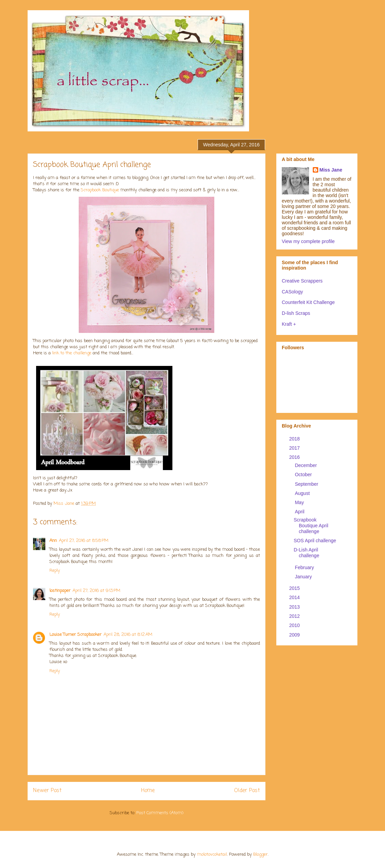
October (304, 475)
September (307, 484)
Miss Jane (331, 170)
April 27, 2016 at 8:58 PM (84, 541)
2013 (295, 607)
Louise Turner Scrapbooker (75, 635)
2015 (295, 588)
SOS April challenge (315, 541)
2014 (295, 597)
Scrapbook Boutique (101, 190)
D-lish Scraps (296, 313)
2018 (295, 439)
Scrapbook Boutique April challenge (311, 526)
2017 (295, 448)
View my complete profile (308, 241)
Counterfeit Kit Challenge (308, 302)
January (304, 577)
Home (148, 791)
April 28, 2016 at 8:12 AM (128, 635)
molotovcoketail (212, 855)
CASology (292, 292)
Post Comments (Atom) (160, 813)
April (300, 512)
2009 (295, 635)
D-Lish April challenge (306, 553)
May (300, 502)
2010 (295, 625)
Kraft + (289, 324)
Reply (55, 571)
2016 (295, 457)
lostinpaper (60, 591)
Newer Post (47, 791)
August (303, 493)
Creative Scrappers (302, 281)
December (306, 465)
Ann (53, 541)
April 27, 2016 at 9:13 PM (96, 591)
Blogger (260, 855)
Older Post (247, 791)
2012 (295, 616)
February (305, 567)
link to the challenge (71, 353)
